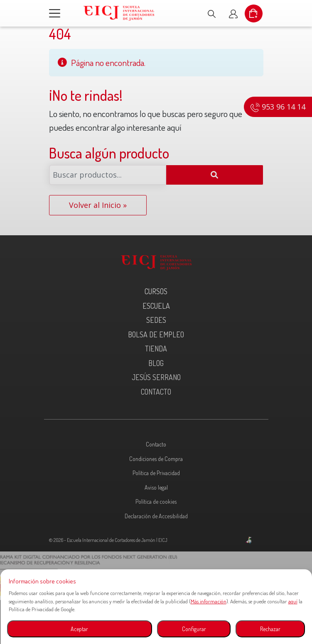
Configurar (194, 629)
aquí (293, 601)
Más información (209, 601)
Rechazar (270, 629)
